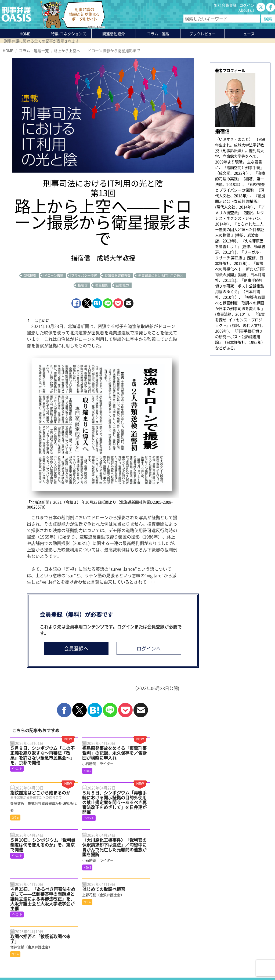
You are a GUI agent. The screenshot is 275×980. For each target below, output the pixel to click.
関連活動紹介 (114, 34)
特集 (69, 34)
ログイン (247, 5)
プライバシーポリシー (21, 963)
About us (246, 10)
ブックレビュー (202, 34)
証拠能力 (122, 285)
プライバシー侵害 (84, 276)
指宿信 (83, 285)
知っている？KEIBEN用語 (71, 939)
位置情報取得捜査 (118, 276)
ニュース (57, 934)
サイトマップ (68, 963)
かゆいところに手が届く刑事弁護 (78, 949)
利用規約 (49, 963)
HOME (25, 34)
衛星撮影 (102, 285)
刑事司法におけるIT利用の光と (161, 276)
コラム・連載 (61, 924)
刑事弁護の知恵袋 (65, 944)
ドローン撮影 (54, 276)
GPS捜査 (30, 276)
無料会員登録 (225, 5)
